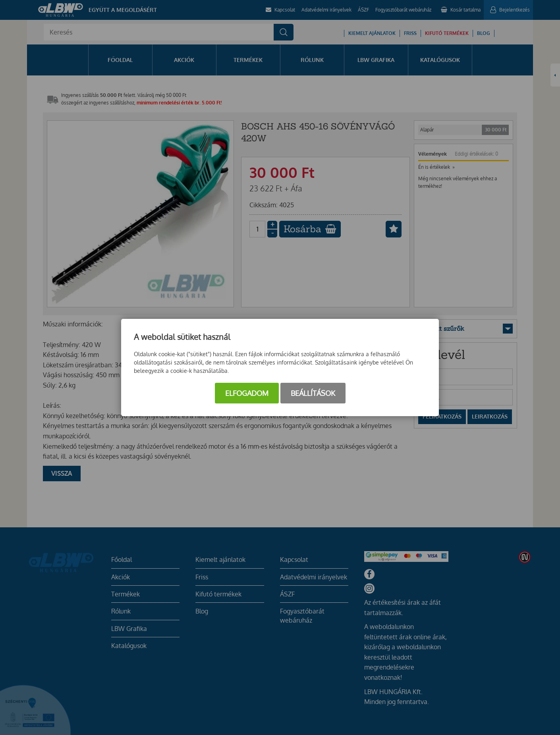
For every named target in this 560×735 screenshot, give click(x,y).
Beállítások (313, 393)
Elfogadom (247, 393)
